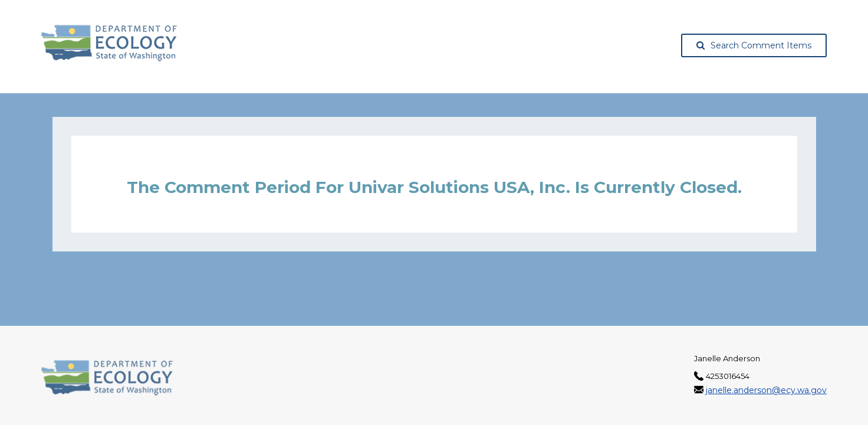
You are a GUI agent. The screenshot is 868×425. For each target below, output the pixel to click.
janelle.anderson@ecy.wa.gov (766, 390)
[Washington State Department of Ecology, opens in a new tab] (109, 43)
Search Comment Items (754, 45)
